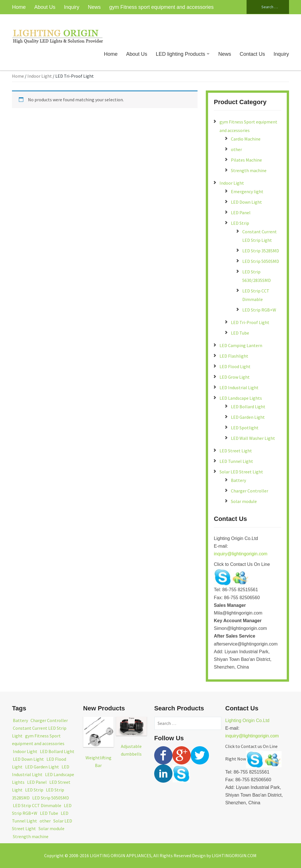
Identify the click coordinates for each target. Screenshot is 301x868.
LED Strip (240, 223)
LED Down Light (246, 202)
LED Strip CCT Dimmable (37, 805)
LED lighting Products (181, 54)
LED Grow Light (235, 377)
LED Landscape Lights (241, 398)
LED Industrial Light (239, 387)
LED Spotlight (245, 428)
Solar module (244, 501)
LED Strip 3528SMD (261, 251)
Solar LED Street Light (241, 472)
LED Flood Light (235, 366)
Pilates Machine (246, 160)
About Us (45, 7)
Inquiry (72, 7)
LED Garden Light (248, 417)
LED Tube (240, 333)
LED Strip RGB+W (259, 310)
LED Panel (241, 213)
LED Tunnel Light (236, 461)
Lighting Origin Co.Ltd (247, 720)
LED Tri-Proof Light (250, 322)
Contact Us (252, 54)
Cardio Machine (246, 139)
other (236, 149)
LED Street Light (236, 451)
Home (19, 7)
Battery (238, 480)
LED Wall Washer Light (253, 438)
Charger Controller (250, 491)
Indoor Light (40, 76)
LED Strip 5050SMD (261, 261)
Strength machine (249, 170)
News (94, 7)
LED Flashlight (234, 356)
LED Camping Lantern (241, 345)
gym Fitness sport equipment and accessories (161, 7)
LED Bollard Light (248, 407)
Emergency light (247, 191)
